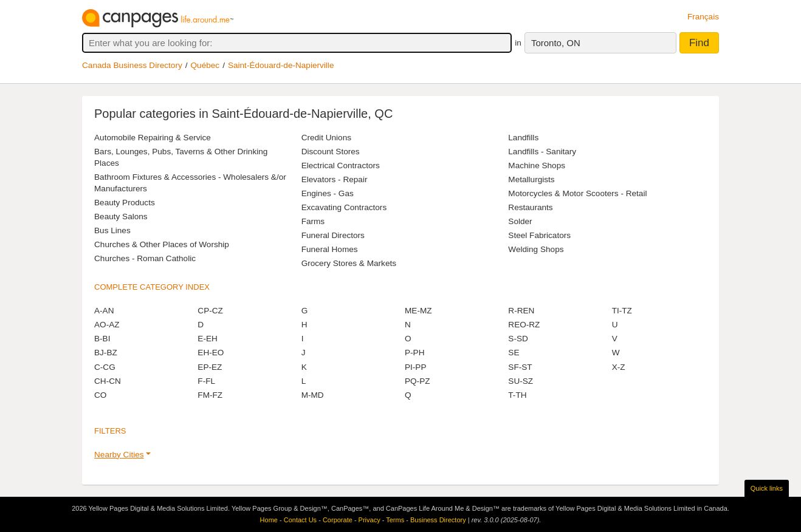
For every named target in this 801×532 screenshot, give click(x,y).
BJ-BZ (106, 353)
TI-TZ (622, 311)
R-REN (521, 311)
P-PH (414, 353)
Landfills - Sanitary (542, 152)
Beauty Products (125, 203)
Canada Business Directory (132, 65)
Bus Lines (112, 230)
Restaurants (530, 207)
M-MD (313, 395)
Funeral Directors (333, 235)
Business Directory (438, 520)
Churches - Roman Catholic (145, 258)
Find (699, 43)
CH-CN (108, 381)
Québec (205, 65)
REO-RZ (524, 325)
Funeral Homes (330, 249)
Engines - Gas (328, 193)
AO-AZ (107, 325)
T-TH (517, 395)
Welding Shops (536, 249)
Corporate (338, 520)
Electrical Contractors (341, 165)
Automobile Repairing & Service (153, 138)
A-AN (104, 311)
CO (100, 395)
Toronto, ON (556, 43)
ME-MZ (418, 311)
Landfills (523, 138)
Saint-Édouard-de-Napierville (281, 65)
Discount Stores (331, 152)
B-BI (102, 339)
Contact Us (300, 520)
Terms (395, 520)
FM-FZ (210, 395)
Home (269, 520)
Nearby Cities (119, 455)
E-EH (207, 339)
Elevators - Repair (335, 179)
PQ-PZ (418, 381)
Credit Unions (326, 138)
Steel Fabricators (539, 235)
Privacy (370, 520)
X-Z (619, 367)
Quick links (767, 488)
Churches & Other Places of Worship (162, 244)
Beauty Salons (121, 217)
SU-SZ (521, 381)
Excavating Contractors (344, 207)
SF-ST (520, 367)
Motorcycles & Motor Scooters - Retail (577, 193)
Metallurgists (531, 179)
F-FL (206, 381)
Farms (313, 221)
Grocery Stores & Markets (349, 263)
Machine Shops (537, 165)
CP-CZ (210, 311)
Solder (520, 221)
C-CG (105, 367)
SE (514, 353)
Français (703, 17)
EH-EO (211, 353)
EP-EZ (210, 367)
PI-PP (416, 367)
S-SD (518, 339)
